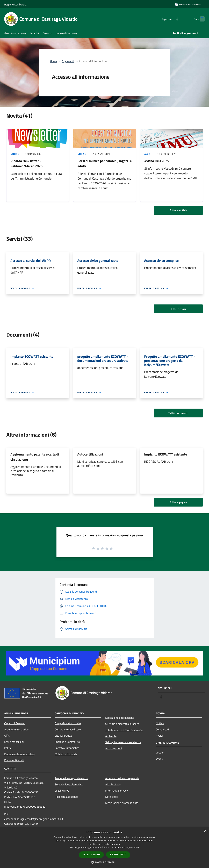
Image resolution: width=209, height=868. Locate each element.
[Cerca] (201, 19)
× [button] (205, 831)
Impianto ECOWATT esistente (166, 454)
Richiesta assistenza (67, 797)
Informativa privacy (117, 791)
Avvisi (148, 154)
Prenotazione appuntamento (71, 778)
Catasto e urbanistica (67, 748)
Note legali (111, 797)
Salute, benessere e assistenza (123, 742)
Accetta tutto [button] (91, 855)
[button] (105, 862)
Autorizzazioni (114, 748)
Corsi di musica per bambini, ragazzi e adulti (105, 163)
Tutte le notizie (178, 210)
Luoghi (160, 752)
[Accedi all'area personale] (188, 5)
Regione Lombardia (15, 4)
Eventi (160, 759)
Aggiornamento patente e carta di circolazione (35, 457)
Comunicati (162, 729)
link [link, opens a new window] (137, 847)
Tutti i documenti (178, 413)
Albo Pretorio (113, 784)
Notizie (15, 154)
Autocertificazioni (90, 454)
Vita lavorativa (63, 736)
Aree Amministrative (16, 729)
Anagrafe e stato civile (68, 723)
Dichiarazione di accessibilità (122, 803)
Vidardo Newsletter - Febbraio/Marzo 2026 (27, 163)
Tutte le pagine (178, 502)
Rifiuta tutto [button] (118, 854)
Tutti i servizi (178, 309)
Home (53, 61)
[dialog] (104, 848)
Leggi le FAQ (62, 791)
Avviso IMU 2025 (157, 161)
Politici (8, 748)
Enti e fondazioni (14, 742)
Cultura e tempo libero (68, 729)
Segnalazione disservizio (69, 784)
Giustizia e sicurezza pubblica (122, 724)
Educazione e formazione (120, 718)
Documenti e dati (14, 760)
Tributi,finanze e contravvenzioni (124, 730)
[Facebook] (170, 19)
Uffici (7, 736)
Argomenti (68, 61)
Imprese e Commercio (67, 742)
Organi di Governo (15, 723)
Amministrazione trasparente (122, 778)
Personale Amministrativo (19, 754)
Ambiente (111, 736)
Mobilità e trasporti (66, 754)
